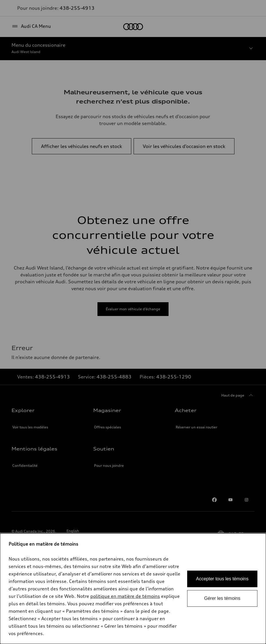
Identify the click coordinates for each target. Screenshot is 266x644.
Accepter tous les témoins (222, 579)
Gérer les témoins (222, 598)
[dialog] (133, 589)
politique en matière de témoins (125, 596)
